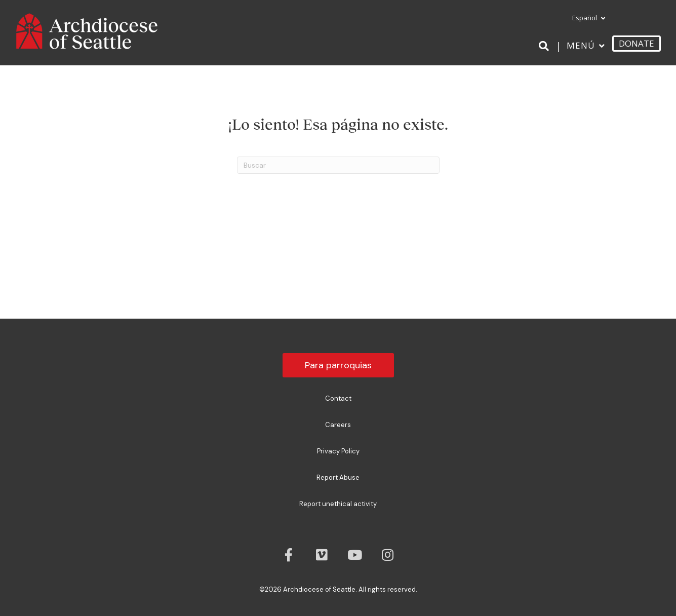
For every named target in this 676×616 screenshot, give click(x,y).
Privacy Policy (338, 451)
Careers (338, 425)
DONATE (637, 43)
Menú (581, 45)
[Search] (546, 46)
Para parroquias (338, 365)
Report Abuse (338, 477)
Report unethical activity (338, 504)
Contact (338, 398)
